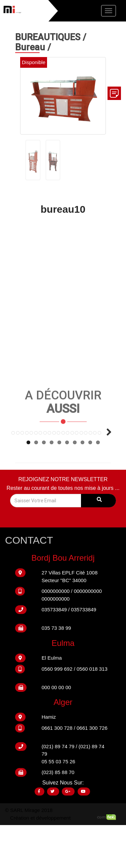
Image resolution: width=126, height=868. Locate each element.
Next (106, 461)
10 (98, 485)
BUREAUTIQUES (49, 37)
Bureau (31, 47)
